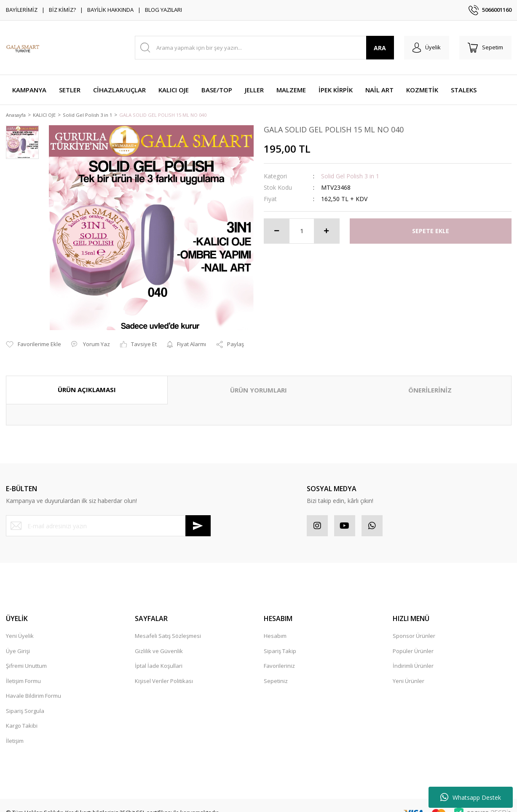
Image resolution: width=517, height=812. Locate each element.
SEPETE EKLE (431, 232)
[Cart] (485, 48)
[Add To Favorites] (33, 335)
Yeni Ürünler (409, 671)
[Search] (264, 48)
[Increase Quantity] (327, 231)
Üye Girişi (18, 641)
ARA (380, 48)
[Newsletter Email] (108, 516)
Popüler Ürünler (413, 641)
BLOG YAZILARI (163, 10)
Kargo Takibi (22, 716)
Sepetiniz (276, 671)
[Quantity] (302, 231)
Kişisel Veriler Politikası (164, 671)
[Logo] (23, 48)
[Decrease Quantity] (277, 231)
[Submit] (198, 516)
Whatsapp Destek (471, 797)
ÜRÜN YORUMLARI (258, 381)
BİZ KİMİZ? (62, 10)
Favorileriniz (279, 656)
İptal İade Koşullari (159, 656)
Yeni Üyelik (20, 626)
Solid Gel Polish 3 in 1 (350, 176)
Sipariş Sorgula (25, 701)
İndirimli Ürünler (413, 656)
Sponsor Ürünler (414, 626)
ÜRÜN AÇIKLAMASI (87, 380)
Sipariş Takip (280, 641)
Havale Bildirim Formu (33, 686)
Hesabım (275, 626)
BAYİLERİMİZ (22, 10)
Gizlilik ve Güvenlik (159, 641)
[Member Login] (427, 48)
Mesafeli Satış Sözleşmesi (168, 626)
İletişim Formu (23, 671)
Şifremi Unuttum (26, 656)
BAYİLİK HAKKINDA (110, 10)
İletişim (15, 731)
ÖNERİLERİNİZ (430, 381)
